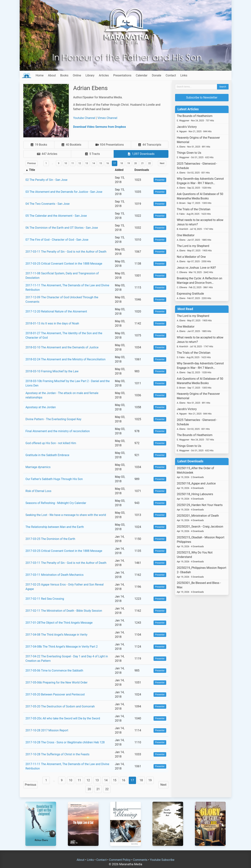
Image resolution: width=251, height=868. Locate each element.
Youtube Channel (84, 118)
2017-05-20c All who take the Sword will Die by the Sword (63, 718)
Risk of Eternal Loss (39, 491)
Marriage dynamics (38, 467)
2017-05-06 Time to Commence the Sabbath (54, 671)
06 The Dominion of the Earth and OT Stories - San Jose (62, 228)
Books (64, 75)
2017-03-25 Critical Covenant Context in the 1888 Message (64, 264)
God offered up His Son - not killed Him (51, 443)
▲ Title (30, 170)
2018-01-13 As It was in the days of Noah (52, 323)
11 (73, 163)
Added (119, 170)
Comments (140, 860)
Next (162, 163)
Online (77, 75)
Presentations (122, 75)
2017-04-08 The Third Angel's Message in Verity (57, 635)
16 (108, 163)
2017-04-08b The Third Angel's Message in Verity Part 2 (62, 647)
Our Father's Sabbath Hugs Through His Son (54, 479)
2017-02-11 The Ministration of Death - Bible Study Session (64, 611)
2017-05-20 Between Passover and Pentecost (55, 694)
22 (149, 163)
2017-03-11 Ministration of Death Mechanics (55, 575)
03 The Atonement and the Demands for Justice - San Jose (64, 192)
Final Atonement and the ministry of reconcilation (58, 431)
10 (66, 163)
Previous (32, 163)
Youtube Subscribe (162, 860)
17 (115, 163)
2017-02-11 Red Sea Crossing (45, 599)
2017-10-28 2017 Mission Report (47, 730)
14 (94, 163)
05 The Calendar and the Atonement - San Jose (56, 216)
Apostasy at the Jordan (41, 407)
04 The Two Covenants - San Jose (48, 204)
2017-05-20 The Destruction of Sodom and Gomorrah (60, 706)
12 (80, 163)
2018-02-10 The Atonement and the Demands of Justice (62, 347)
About (52, 75)
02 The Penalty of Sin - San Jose (47, 180)
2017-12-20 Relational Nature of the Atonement (56, 311)
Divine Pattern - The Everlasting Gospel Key (54, 419)
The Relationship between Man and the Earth (55, 527)
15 (101, 163)
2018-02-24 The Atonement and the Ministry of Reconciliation (66, 359)
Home (40, 75)
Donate (157, 75)
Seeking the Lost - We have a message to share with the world (66, 515)
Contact (171, 75)
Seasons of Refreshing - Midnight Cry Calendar (56, 503)
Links (184, 75)
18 (122, 163)
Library (90, 75)
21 (143, 163)
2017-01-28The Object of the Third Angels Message (59, 623)
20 (136, 163)
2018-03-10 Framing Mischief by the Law (52, 371)
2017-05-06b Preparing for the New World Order (57, 682)
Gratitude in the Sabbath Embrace (47, 455)
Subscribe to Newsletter (202, 97)
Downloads (142, 170)
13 (87, 163)
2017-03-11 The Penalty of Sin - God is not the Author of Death (66, 252)
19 (129, 163)
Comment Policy (120, 860)
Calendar (141, 75)
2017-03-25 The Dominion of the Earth (50, 539)
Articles (104, 75)
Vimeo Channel (107, 118)
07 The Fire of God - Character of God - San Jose (57, 240)
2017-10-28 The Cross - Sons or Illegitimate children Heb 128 (65, 742)
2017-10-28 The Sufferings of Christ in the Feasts (58, 754)
